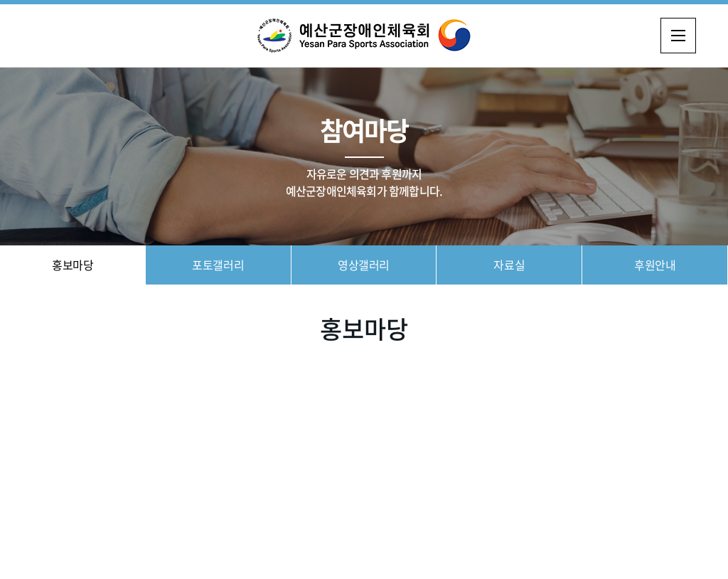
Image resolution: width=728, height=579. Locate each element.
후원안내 (655, 265)
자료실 (509, 265)
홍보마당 (73, 265)
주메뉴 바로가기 (0, 0)
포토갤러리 (218, 265)
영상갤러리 (364, 265)
